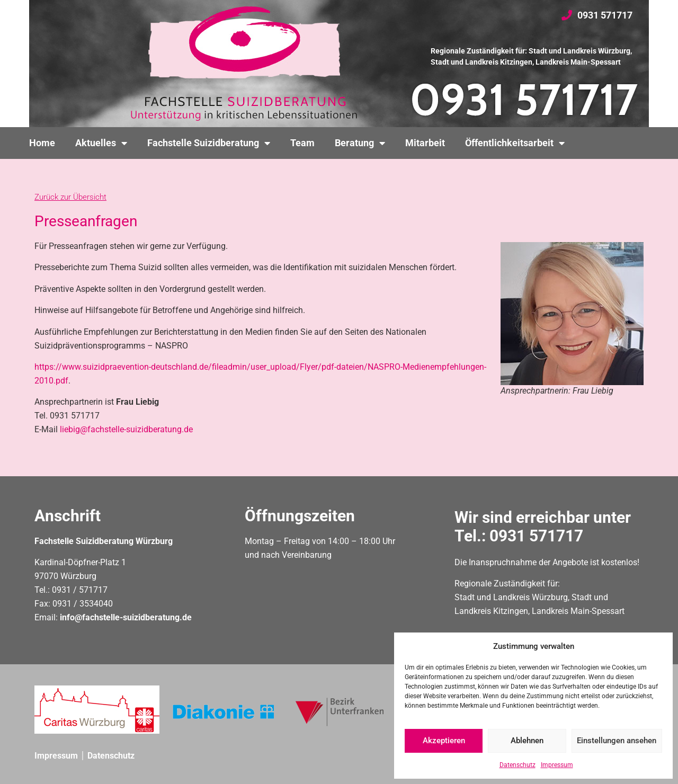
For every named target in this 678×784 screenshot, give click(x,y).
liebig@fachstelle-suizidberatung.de (126, 429)
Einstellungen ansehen (617, 741)
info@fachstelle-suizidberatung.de (126, 617)
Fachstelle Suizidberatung (209, 143)
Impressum (557, 765)
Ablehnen (527, 741)
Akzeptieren (444, 741)
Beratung (360, 143)
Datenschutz (518, 765)
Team (302, 143)
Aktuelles (101, 143)
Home (42, 143)
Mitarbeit (425, 143)
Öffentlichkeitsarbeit (515, 143)
